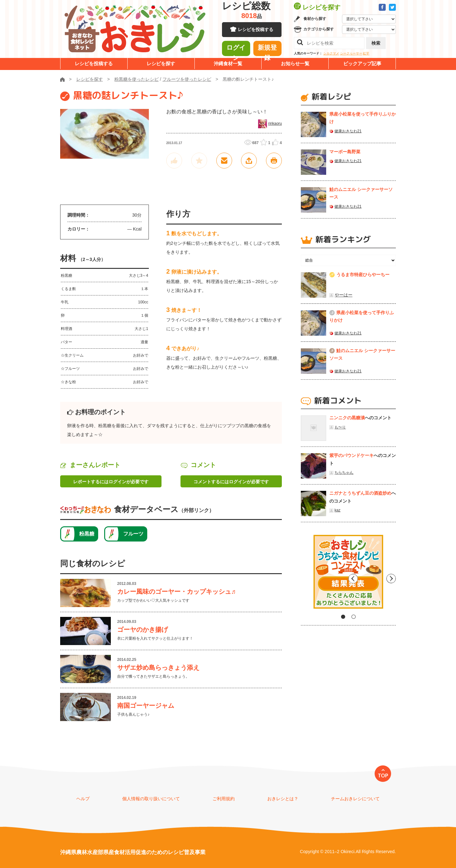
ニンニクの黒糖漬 (347, 418)
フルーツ (133, 534)
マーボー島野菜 (345, 152)
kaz (337, 510)
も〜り (340, 427)
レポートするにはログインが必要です (111, 482)
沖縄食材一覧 (228, 63)
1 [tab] (343, 617)
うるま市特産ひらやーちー (363, 275)
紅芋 (366, 53)
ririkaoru (275, 124)
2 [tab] (354, 617)
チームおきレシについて (355, 799)
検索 (376, 43)
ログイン (236, 49)
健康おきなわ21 (348, 131)
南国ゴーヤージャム (146, 706)
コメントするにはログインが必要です (231, 482)
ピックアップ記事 (362, 63)
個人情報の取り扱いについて (151, 799)
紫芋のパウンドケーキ (351, 455)
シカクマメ (331, 53)
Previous (306, 574)
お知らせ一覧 (295, 63)
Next (391, 574)
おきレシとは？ (283, 799)
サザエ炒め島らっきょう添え (158, 668)
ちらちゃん (344, 472)
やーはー (344, 295)
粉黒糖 (87, 534)
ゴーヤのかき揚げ (142, 630)
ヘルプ (83, 799)
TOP (383, 776)
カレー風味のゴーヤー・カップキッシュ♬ (180, 592)
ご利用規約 (224, 799)
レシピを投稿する (256, 32)
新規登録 (267, 49)
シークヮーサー (351, 53)
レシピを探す (161, 63)
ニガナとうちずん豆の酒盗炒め (360, 493)
